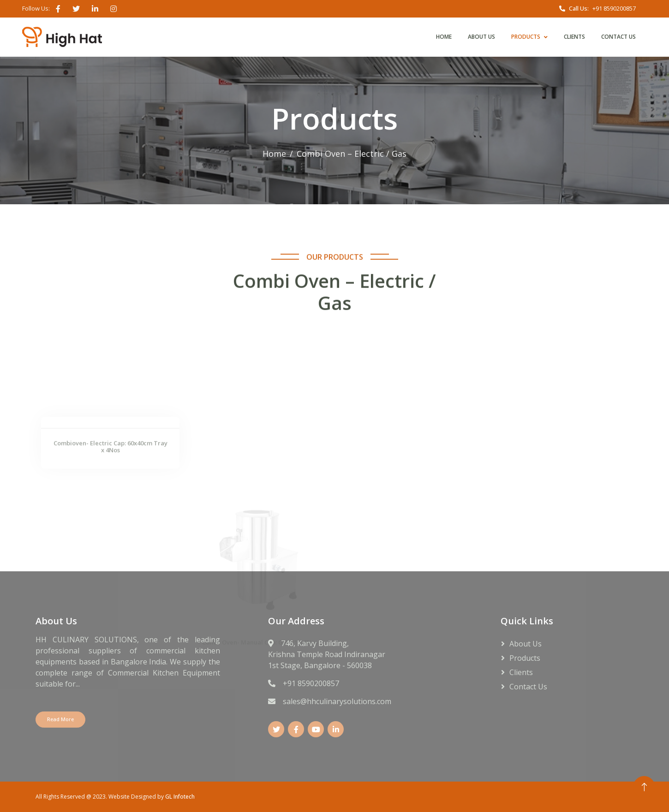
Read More (60, 719)
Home (444, 37)
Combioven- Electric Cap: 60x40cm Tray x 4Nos (111, 497)
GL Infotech (180, 797)
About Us (481, 37)
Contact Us (618, 37)
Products (526, 37)
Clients (574, 37)
